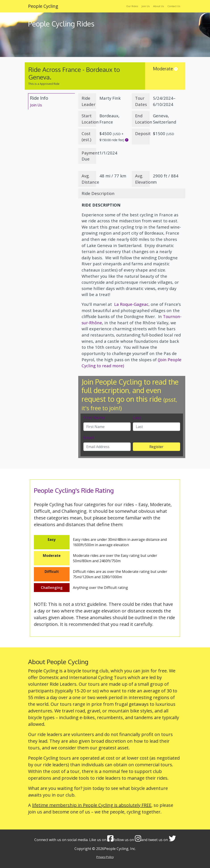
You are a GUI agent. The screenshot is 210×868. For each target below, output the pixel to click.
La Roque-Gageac (131, 304)
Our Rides (132, 6)
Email (89, 437)
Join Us (146, 6)
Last (137, 417)
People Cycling (43, 6)
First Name (94, 417)
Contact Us (174, 6)
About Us (159, 6)
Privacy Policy (105, 857)
